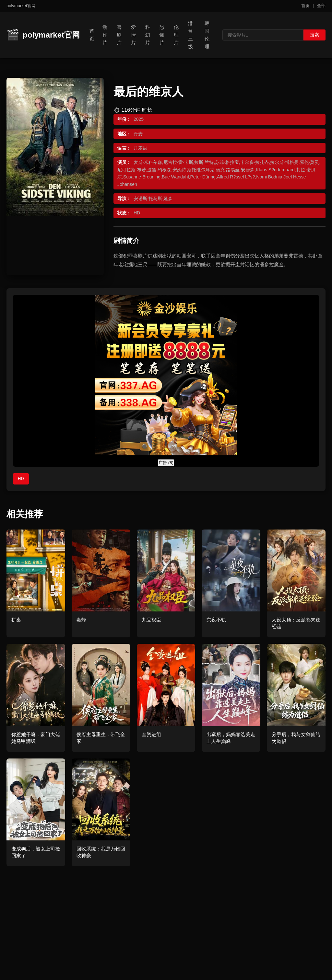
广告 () (166, 463)
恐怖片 (162, 35)
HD (21, 479)
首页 (305, 6)
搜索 (314, 35)
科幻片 (148, 35)
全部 (321, 6)
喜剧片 (119, 35)
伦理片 (176, 35)
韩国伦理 (207, 35)
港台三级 (190, 35)
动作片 (105, 35)
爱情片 (133, 35)
